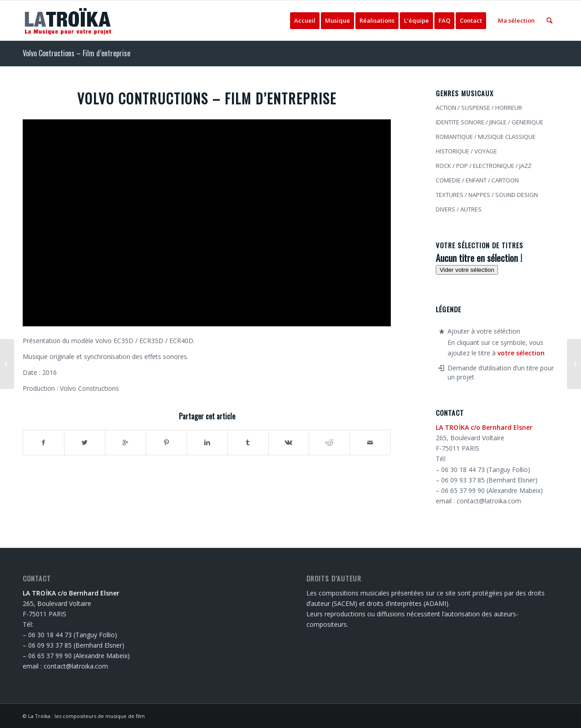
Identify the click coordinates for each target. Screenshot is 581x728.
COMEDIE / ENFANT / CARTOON (477, 180)
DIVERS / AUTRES (459, 209)
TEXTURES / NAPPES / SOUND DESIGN (487, 195)
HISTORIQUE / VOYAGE (466, 151)
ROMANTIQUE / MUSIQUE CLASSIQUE (486, 137)
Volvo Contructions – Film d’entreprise (76, 53)
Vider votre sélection (467, 270)
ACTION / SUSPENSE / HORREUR (479, 108)
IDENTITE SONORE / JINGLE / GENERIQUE (490, 122)
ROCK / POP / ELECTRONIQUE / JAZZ (484, 166)
